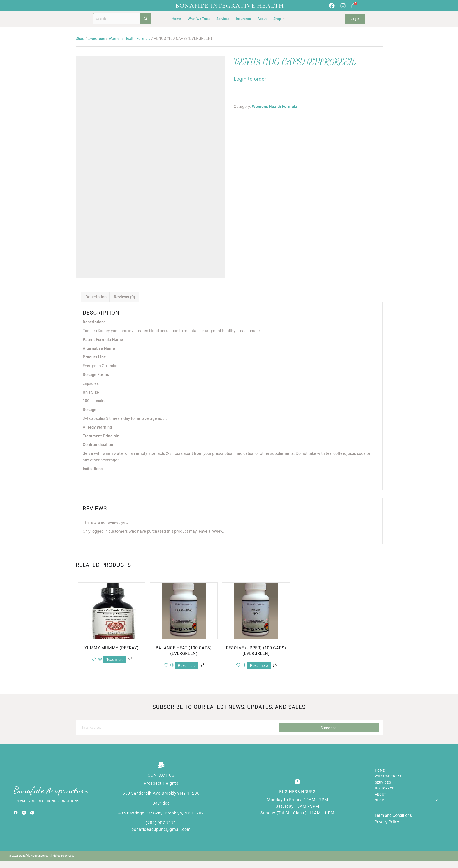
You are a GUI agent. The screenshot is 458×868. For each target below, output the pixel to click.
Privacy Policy (387, 822)
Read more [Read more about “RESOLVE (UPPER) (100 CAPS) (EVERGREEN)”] (259, 666)
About (262, 19)
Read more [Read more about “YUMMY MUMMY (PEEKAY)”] (115, 660)
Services (223, 19)
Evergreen (96, 38)
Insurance (243, 19)
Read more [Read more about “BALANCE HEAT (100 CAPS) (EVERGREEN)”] (187, 666)
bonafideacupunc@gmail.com (161, 829)
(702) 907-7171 (161, 823)
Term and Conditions (393, 815)
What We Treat (199, 19)
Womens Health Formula (129, 38)
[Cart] (353, 6)
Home (176, 19)
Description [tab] (96, 297)
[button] (329, 728)
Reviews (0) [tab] (124, 297)
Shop (279, 19)
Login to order (250, 79)
